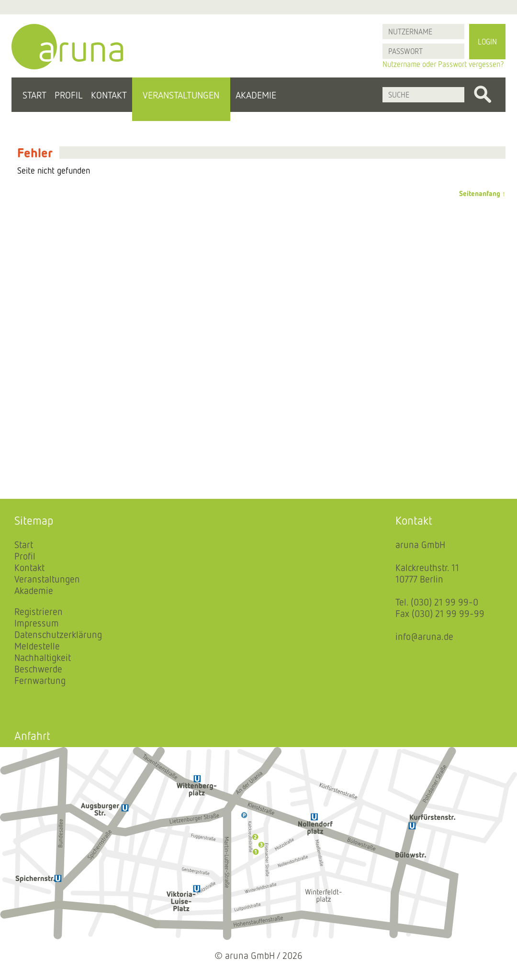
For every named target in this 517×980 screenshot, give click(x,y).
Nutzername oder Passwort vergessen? (443, 64)
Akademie (256, 95)
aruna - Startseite (67, 47)
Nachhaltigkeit (43, 657)
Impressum (37, 623)
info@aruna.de (424, 636)
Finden (483, 94)
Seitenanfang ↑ (482, 193)
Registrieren (39, 611)
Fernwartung (40, 680)
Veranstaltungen (181, 95)
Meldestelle (37, 646)
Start (34, 95)
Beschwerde (38, 669)
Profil (69, 95)
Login (487, 42)
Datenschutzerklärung (58, 634)
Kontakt (109, 95)
